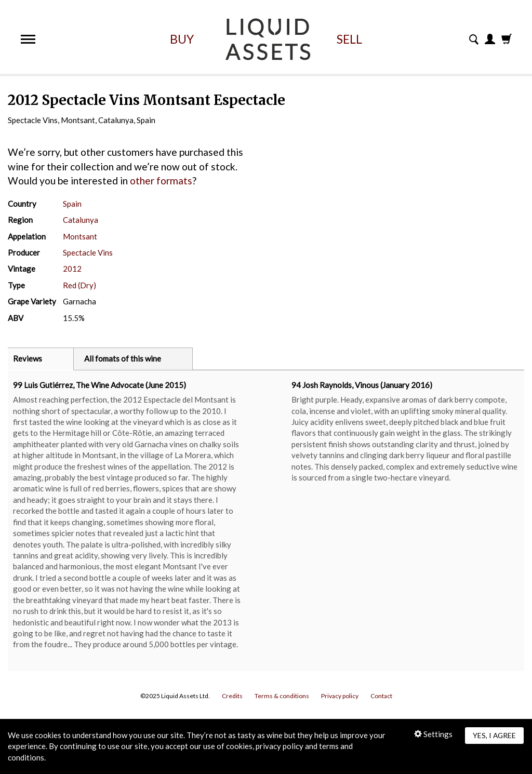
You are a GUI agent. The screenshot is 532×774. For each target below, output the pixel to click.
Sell (349, 39)
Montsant (80, 236)
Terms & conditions (282, 696)
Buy (182, 39)
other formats (161, 181)
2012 (72, 269)
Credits (232, 696)
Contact (381, 696)
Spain (72, 204)
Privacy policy (340, 696)
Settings (433, 734)
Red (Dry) (79, 285)
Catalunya (81, 220)
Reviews (28, 358)
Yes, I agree (494, 735)
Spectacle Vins (88, 252)
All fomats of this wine (123, 358)
